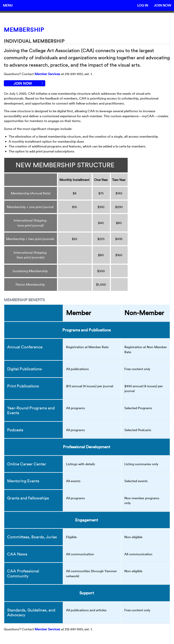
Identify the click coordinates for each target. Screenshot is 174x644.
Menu (8, 5)
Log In (143, 5)
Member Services (47, 74)
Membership (24, 30)
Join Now (163, 5)
